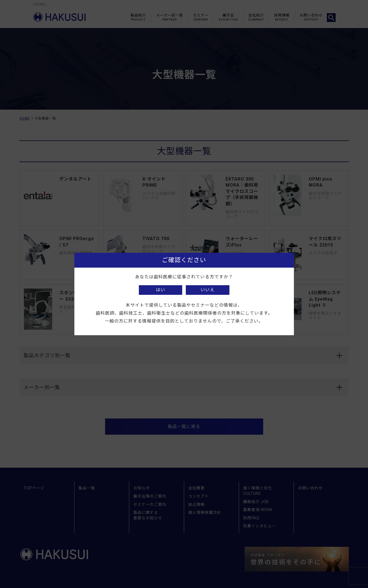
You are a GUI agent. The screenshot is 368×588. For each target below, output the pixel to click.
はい (161, 290)
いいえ (208, 290)
